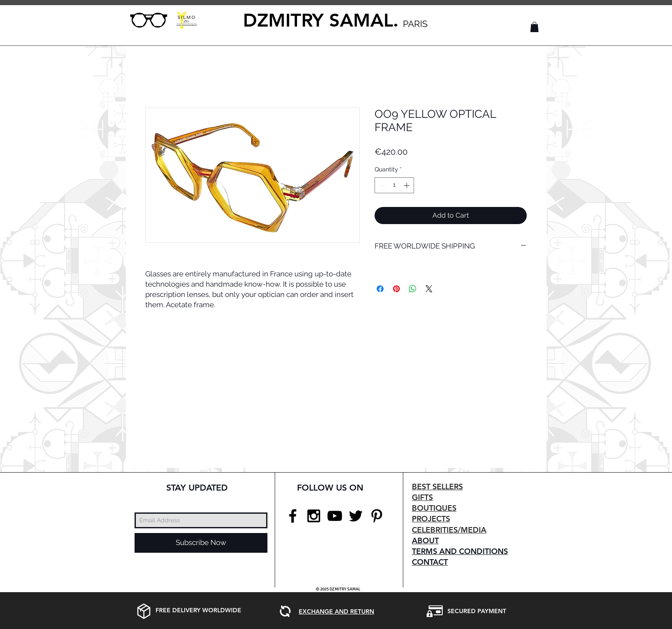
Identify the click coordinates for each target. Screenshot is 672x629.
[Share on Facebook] (380, 289)
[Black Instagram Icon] (314, 516)
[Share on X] (429, 289)
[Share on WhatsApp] (413, 289)
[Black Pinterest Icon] (377, 516)
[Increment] (407, 185)
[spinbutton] (394, 185)
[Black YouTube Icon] (335, 516)
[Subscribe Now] (201, 543)
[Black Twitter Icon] (356, 516)
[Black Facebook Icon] (293, 516)
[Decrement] (381, 185)
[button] (534, 27)
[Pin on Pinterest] (396, 289)
